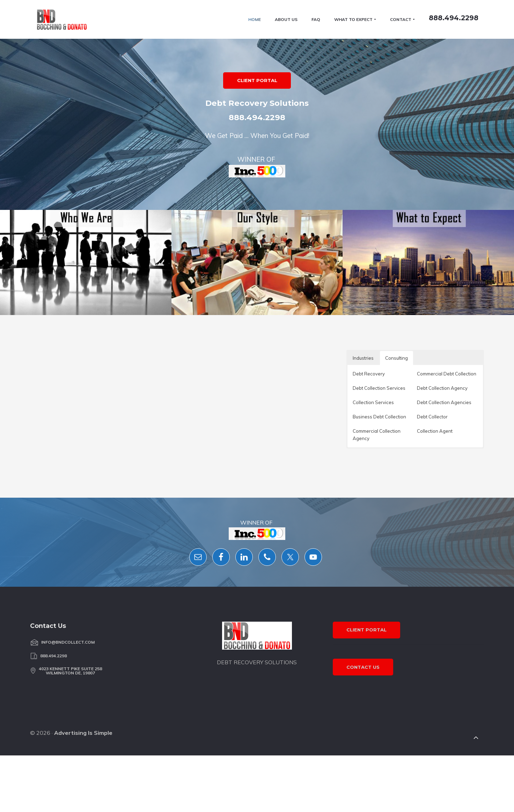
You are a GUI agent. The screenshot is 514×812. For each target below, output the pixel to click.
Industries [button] (363, 557)
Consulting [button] (396, 557)
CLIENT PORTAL (257, 181)
